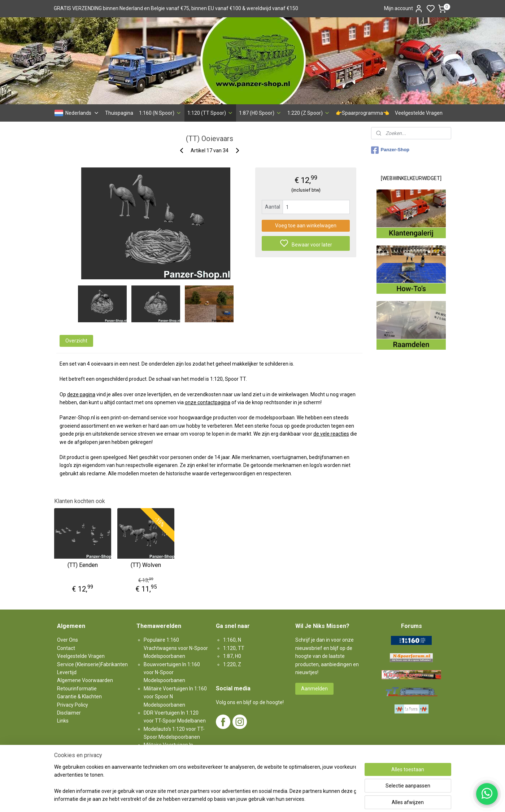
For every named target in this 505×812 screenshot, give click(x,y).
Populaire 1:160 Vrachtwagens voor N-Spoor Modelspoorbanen (176, 648)
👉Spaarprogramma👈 (362, 113)
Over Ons (68, 640)
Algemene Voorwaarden (85, 680)
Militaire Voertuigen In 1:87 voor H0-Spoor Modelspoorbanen (172, 753)
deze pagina (81, 394)
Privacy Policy (73, 705)
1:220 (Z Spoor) (309, 113)
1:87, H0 (232, 656)
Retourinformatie (77, 689)
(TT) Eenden (82, 565)
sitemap (278, 799)
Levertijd (67, 672)
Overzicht (76, 341)
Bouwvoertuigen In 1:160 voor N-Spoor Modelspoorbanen (172, 673)
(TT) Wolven (146, 565)
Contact (66, 648)
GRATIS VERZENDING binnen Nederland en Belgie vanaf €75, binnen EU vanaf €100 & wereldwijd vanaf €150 (176, 8)
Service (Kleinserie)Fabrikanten (92, 664)
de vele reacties (331, 434)
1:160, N (232, 640)
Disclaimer (69, 713)
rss (292, 799)
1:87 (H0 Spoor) (260, 113)
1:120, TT (234, 648)
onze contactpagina (207, 402)
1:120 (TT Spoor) (210, 113)
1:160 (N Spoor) (160, 113)
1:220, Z (232, 664)
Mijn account (404, 9)
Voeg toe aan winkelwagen (306, 226)
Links (63, 721)
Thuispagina (119, 113)
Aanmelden (314, 689)
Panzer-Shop (390, 150)
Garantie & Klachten (79, 697)
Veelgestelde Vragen (419, 113)
